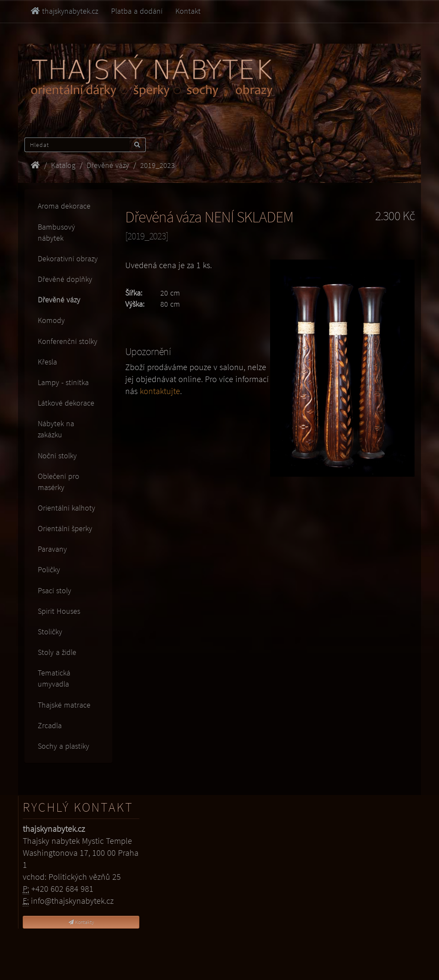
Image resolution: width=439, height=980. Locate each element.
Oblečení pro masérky (59, 482)
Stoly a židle (57, 652)
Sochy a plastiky (63, 746)
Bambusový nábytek (56, 232)
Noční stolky (57, 456)
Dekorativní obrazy (68, 258)
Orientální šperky (65, 528)
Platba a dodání (137, 11)
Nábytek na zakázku (56, 429)
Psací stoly (54, 590)
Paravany (52, 549)
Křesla (47, 362)
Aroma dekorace (64, 206)
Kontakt (188, 11)
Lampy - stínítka (63, 382)
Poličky (49, 569)
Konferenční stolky (68, 341)
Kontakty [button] (81, 922)
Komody (51, 320)
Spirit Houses (59, 611)
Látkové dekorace (66, 403)
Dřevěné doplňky (65, 279)
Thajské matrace (64, 705)
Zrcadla (50, 725)
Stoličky (50, 632)
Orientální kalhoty (66, 508)
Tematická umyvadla (54, 678)
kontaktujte (160, 391)
